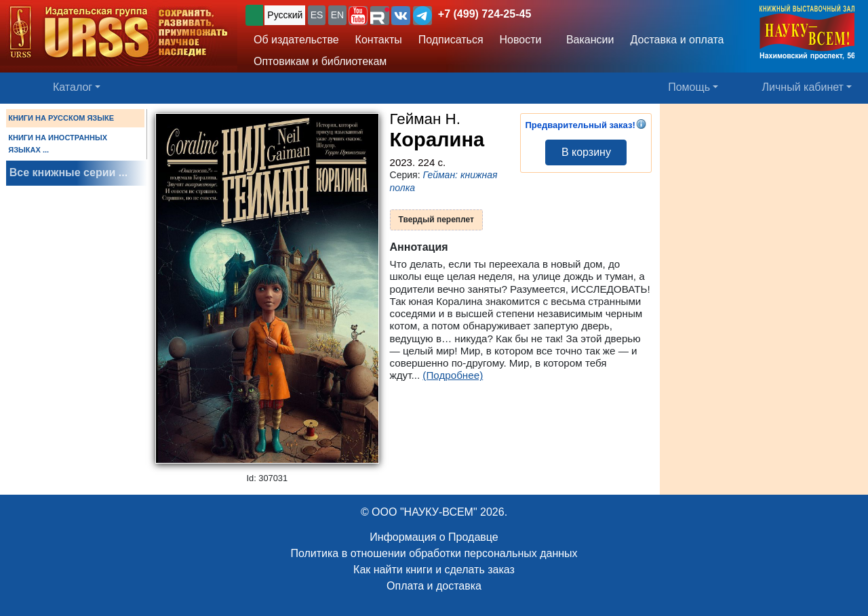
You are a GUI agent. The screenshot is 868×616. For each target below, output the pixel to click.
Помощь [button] (689, 87)
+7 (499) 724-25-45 (485, 14)
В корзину (586, 152)
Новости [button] (521, 40)
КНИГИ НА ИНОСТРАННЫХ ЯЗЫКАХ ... (58, 144)
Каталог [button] (73, 87)
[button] (358, 16)
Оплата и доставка (434, 586)
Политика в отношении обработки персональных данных (434, 553)
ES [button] (317, 15)
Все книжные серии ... (68, 172)
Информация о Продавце (434, 537)
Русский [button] (285, 15)
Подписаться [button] (451, 40)
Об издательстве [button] (296, 40)
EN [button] (337, 15)
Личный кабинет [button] (803, 87)
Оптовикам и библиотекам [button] (320, 61)
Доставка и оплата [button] (677, 40)
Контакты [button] (379, 40)
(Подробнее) (453, 375)
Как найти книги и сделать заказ (434, 570)
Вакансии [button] (586, 40)
